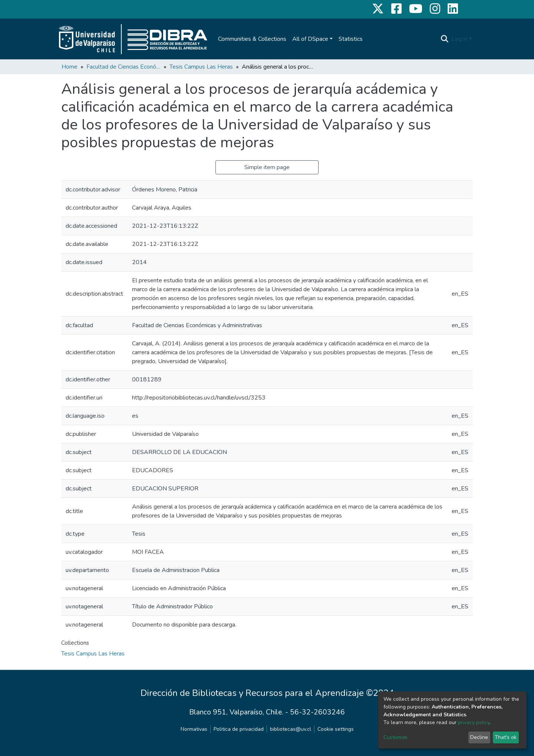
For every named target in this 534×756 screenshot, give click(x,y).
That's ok (506, 737)
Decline (479, 737)
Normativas (194, 729)
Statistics (351, 39)
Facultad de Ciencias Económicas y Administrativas (123, 67)
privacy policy (474, 722)
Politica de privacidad (239, 729)
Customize (395, 737)
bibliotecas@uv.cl (291, 729)
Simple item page (267, 167)
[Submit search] (445, 39)
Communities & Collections (252, 39)
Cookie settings (336, 729)
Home (70, 67)
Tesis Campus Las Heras (201, 67)
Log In (460, 39)
